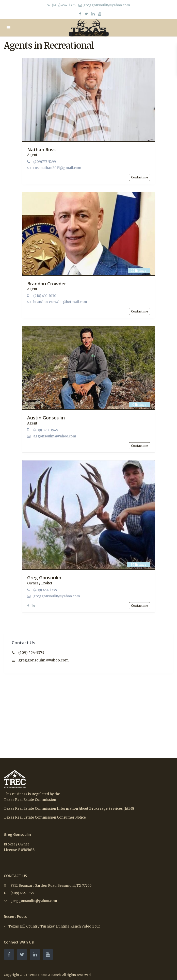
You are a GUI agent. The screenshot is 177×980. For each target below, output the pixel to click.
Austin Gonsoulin (46, 418)
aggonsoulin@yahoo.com (55, 436)
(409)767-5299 (45, 162)
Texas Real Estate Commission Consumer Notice (45, 817)
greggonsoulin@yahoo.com (57, 596)
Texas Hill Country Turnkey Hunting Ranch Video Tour (54, 926)
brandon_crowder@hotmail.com (60, 302)
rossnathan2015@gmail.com (57, 168)
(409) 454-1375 (64, 5)
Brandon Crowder (47, 284)
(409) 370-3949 (46, 430)
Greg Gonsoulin (44, 578)
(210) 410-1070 (45, 296)
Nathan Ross (41, 150)
